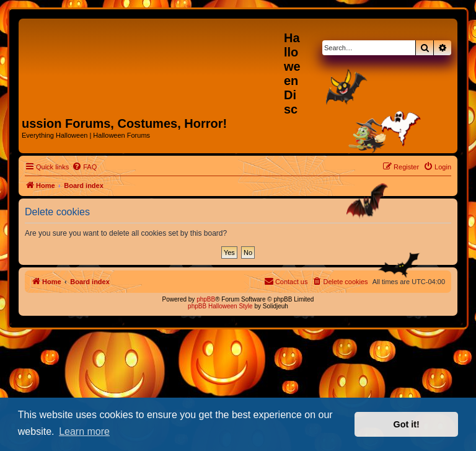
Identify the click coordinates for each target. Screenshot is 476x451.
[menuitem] (84, 167)
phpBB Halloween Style (220, 306)
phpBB (206, 299)
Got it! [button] (407, 424)
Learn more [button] (84, 431)
